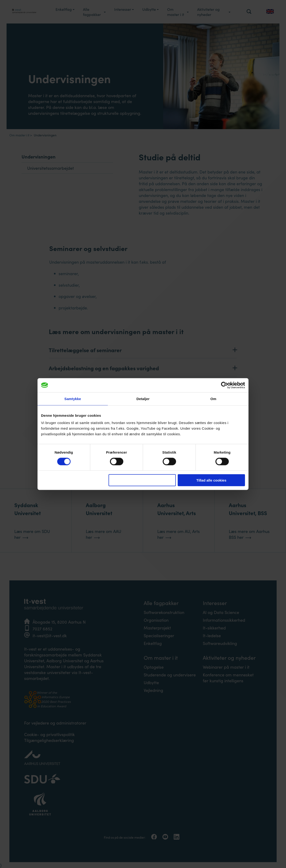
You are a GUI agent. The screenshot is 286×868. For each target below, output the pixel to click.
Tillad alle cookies (211, 480)
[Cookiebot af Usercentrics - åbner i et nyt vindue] (224, 385)
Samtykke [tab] (73, 399)
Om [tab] (213, 399)
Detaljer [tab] (143, 399)
